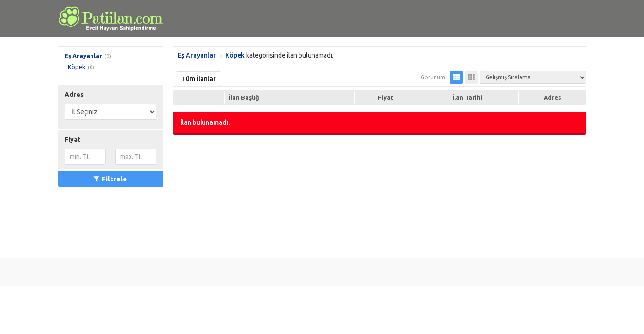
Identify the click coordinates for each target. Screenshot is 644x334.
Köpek (77, 67)
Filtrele (110, 179)
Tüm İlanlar (198, 79)
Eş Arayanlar (83, 56)
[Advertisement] (380, 195)
